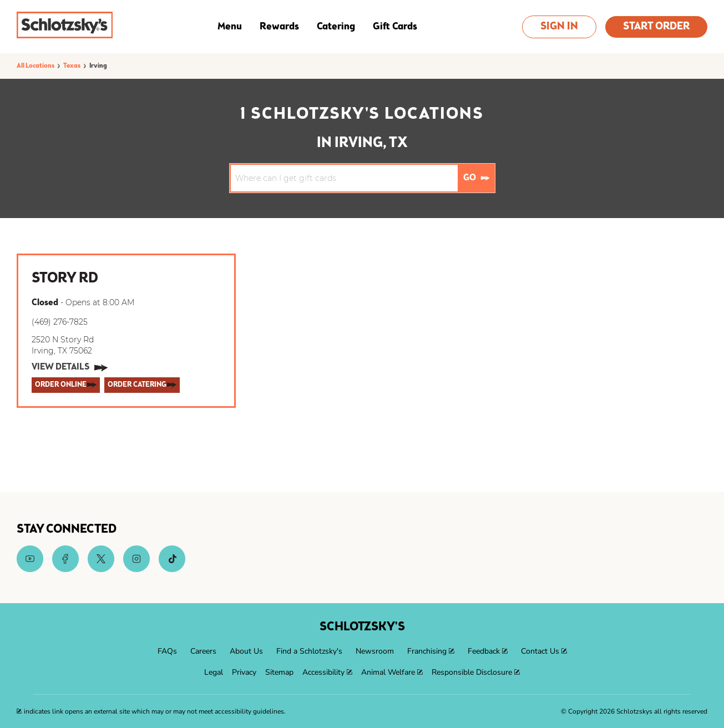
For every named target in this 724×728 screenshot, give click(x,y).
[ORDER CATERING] (142, 385)
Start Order (656, 27)
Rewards (279, 27)
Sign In (559, 27)
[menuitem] (167, 651)
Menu (230, 27)
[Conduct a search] (344, 178)
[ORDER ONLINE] (66, 385)
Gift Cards (395, 27)
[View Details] (70, 368)
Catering (336, 27)
